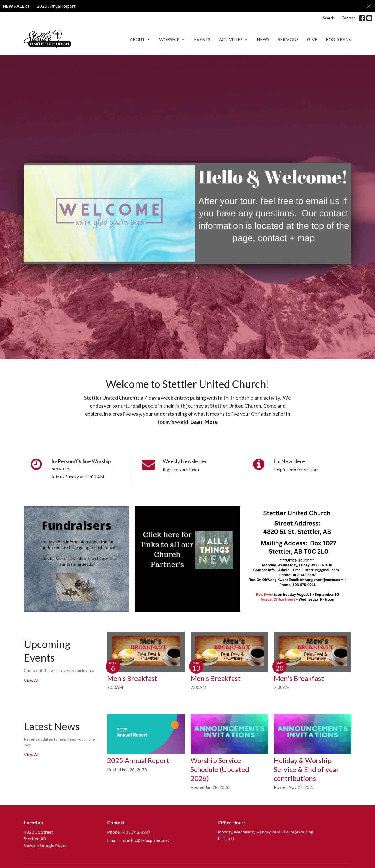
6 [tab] (205, 268)
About (140, 39)
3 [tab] (179, 268)
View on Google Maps (45, 845)
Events (202, 39)
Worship (172, 39)
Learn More (204, 422)
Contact (348, 18)
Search (329, 18)
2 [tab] (170, 268)
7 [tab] (214, 268)
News (263, 39)
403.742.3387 (137, 832)
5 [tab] (196, 268)
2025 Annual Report (56, 6)
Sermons (288, 39)
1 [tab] (162, 268)
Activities (234, 39)
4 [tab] (188, 268)
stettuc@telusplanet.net (146, 840)
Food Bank (339, 39)
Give (312, 39)
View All (32, 680)
